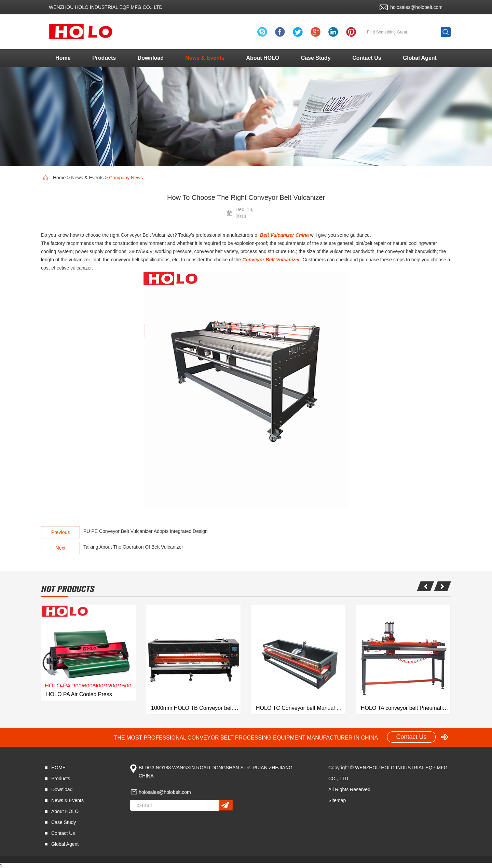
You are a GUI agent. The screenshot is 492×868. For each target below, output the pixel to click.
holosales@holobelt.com (416, 7)
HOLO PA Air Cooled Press (79, 694)
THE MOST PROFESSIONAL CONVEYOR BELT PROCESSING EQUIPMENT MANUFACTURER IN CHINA (246, 738)
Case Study (316, 58)
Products (104, 58)
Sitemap (337, 800)
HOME (58, 768)
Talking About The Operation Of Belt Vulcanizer (133, 547)
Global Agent (420, 58)
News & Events (205, 58)
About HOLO (263, 58)
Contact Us (367, 58)
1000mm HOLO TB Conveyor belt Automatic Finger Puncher (196, 708)
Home (63, 58)
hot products (68, 589)
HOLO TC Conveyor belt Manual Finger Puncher (301, 708)
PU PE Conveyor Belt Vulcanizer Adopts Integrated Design (146, 531)
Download (151, 58)
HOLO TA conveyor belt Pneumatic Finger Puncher (406, 708)
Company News (126, 178)
